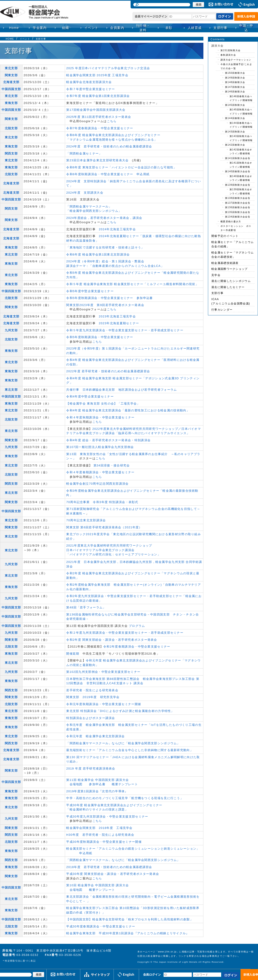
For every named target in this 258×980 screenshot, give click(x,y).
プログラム (137, 626)
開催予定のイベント (225, 236)
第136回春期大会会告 (238, 207)
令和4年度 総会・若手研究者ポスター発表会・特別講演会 (108, 440)
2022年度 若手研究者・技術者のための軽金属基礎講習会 (108, 371)
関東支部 (11, 75)
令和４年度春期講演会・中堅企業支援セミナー (100, 472)
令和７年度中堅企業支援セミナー (91, 89)
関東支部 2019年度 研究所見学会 (93, 697)
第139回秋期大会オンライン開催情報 (241, 191)
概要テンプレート (125, 784)
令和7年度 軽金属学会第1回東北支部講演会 (98, 96)
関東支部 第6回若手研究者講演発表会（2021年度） (104, 527)
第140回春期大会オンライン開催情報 (241, 178)
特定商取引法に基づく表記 (20, 961)
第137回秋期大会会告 (238, 203)
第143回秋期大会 (235, 132)
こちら (112, 121)
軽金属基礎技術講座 (225, 263)
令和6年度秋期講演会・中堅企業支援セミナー (100, 174)
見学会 (216, 275)
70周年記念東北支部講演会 (86, 520)
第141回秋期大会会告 (238, 158)
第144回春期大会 (235, 118)
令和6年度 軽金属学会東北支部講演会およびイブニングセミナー (113, 135)
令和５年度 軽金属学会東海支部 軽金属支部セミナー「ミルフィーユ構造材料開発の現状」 (132, 284)
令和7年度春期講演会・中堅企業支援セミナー (100, 128)
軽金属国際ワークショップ (230, 269)
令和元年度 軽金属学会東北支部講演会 (95, 736)
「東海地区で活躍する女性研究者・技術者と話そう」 (105, 247)
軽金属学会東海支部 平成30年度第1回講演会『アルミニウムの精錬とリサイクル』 (128, 933)
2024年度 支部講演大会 (85, 193)
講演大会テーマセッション (236, 60)
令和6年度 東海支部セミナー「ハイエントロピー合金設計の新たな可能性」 (121, 167)
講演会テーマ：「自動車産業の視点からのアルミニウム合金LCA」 (115, 266)
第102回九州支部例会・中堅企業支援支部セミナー (103, 672)
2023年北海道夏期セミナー (119, 323)
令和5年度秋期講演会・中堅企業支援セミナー (100, 298)
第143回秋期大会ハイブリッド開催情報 (241, 138)
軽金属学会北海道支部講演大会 (89, 82)
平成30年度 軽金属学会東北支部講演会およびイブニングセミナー (114, 805)
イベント (25, 39)
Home (14, 28)
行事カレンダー (222, 310)
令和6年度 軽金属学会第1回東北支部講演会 (98, 254)
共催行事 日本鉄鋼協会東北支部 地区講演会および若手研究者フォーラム (121, 390)
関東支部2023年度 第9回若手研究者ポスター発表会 (105, 305)
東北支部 (11, 68)
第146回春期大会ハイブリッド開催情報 (241, 98)
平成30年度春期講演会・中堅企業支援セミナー (101, 926)
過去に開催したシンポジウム (231, 281)
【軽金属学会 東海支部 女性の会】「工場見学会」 (103, 404)
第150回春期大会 (235, 73)
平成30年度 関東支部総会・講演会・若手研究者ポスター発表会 (113, 874)
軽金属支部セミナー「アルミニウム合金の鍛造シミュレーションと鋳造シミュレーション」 (133, 849)
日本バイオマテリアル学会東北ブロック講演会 (100, 550)
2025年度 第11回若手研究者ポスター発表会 (99, 117)
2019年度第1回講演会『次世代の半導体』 (97, 791)
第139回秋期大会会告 (238, 185)
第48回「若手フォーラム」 (86, 607)
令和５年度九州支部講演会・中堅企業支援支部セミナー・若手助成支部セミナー (125, 330)
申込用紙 (143, 174)
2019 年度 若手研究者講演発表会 (91, 769)
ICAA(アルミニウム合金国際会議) (231, 301)
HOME (10, 39)
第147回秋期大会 (235, 87)
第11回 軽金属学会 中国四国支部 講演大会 (97, 780)
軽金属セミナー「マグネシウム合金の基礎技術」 (233, 255)
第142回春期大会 (235, 145)
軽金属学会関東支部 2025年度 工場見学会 (97, 75)
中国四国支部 (11, 89)
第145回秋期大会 (235, 105)
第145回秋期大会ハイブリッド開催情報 (241, 112)
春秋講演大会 (228, 55)
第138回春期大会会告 (238, 198)
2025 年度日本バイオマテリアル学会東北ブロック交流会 (108, 68)
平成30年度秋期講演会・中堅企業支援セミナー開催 (104, 842)
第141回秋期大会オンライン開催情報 (241, 165)
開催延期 (73, 654)
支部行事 (220, 28)
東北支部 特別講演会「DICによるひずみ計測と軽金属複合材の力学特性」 (120, 711)
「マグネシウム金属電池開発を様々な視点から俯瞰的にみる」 (112, 140)
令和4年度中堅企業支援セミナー (90, 396)
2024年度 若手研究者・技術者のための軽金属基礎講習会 (109, 146)
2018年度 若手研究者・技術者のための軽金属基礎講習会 (109, 867)
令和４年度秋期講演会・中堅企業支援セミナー (100, 417)
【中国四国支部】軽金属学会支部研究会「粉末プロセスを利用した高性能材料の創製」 (130, 919)
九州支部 (11, 330)
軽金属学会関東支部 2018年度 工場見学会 (99, 828)
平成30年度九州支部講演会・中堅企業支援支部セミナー (107, 817)
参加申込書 (145, 298)
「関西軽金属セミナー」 (84, 153)
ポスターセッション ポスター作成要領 (236, 228)
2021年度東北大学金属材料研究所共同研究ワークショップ (109, 546)
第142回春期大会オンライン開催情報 (241, 152)
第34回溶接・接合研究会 (112, 465)
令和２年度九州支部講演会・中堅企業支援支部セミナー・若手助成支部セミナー (125, 633)
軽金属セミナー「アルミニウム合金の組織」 (233, 244)
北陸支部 (11, 128)
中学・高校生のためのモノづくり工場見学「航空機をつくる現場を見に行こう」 (125, 798)
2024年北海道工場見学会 (117, 229)
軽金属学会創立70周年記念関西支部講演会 (97, 484)
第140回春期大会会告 (238, 171)
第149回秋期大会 (235, 78)
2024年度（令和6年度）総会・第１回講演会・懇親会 (105, 261)
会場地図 (76, 784)
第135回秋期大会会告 (238, 212)
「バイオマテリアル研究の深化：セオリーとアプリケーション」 (113, 554)
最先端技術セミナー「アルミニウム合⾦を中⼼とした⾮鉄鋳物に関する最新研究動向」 (130, 750)
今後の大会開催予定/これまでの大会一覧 (236, 66)
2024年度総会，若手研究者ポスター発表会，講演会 (104, 218)
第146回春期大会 (235, 92)
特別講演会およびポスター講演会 (91, 718)
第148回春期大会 (235, 82)
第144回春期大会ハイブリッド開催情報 (241, 125)
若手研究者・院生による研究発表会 (92, 690)
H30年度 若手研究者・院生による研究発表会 (100, 835)
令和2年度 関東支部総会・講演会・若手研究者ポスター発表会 (112, 640)
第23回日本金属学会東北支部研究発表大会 (97, 160)
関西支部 (11, 153)
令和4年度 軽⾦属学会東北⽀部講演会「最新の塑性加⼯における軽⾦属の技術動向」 (128, 410)
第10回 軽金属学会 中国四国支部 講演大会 (97, 885)
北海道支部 (11, 82)
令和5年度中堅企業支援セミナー (90, 291)
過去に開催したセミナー (228, 287)
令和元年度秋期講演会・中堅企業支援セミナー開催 (104, 704)
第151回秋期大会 (230, 50)
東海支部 (11, 103)
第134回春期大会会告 (238, 217)
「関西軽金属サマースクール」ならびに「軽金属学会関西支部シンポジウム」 (123, 743)
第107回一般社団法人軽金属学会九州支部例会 (100, 447)
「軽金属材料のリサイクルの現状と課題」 (97, 809)
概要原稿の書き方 (231, 222)
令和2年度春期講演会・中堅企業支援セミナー (137, 647)
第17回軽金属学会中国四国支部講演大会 (96, 110)
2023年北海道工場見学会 (117, 316)
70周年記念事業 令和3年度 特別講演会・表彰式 (102, 502)
